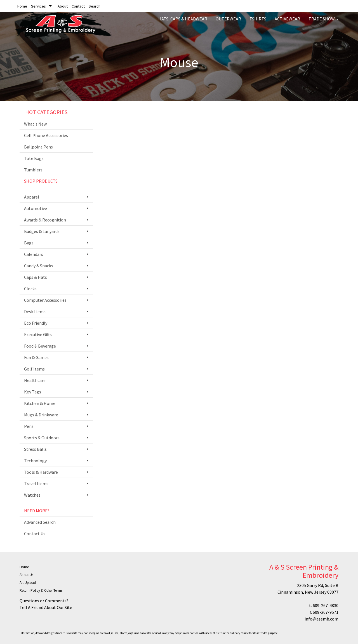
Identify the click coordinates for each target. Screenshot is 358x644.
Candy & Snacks (39, 266)
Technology (35, 461)
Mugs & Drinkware (41, 415)
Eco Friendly (36, 323)
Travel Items (36, 483)
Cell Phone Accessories (46, 135)
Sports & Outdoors (42, 438)
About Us (26, 575)
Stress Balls (35, 449)
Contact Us (35, 534)
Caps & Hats (36, 277)
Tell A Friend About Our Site (46, 607)
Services (38, 6)
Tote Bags (34, 158)
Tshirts (258, 22)
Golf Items (34, 369)
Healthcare (35, 380)
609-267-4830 (326, 605)
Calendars (34, 254)
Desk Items (35, 312)
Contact (78, 6)
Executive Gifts (38, 334)
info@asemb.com (322, 619)
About (63, 6)
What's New (35, 124)
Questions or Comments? (44, 601)
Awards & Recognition (45, 220)
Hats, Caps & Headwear (183, 22)
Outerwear (228, 22)
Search (95, 6)
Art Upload (28, 583)
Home (22, 6)
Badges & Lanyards (42, 231)
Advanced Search (40, 522)
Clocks (30, 289)
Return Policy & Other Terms (41, 590)
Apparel (32, 197)
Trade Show (323, 22)
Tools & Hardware (41, 472)
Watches (32, 495)
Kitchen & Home (40, 403)
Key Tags (33, 392)
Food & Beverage (40, 346)
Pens (29, 426)
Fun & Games (36, 357)
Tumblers (33, 170)
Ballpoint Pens (38, 147)
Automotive (36, 208)
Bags (29, 243)
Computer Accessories (45, 300)
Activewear (287, 22)
